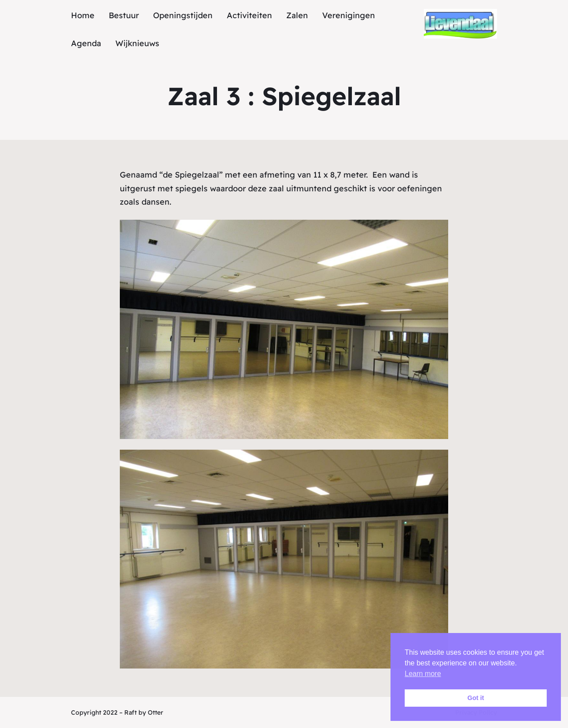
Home (83, 15)
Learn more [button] (423, 674)
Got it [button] (476, 698)
